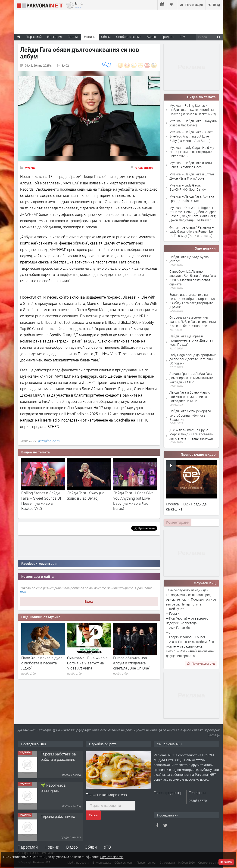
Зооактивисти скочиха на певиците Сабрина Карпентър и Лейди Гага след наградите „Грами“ (192, 301)
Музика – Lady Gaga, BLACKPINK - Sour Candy (188, 187)
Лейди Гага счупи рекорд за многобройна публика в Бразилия (190, 415)
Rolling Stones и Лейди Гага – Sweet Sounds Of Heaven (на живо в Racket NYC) (41, 501)
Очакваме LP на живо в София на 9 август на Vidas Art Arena (87, 663)
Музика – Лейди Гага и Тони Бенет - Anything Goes (191, 165)
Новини (90, 37)
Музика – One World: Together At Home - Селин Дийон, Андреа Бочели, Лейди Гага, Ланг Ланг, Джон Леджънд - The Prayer (193, 214)
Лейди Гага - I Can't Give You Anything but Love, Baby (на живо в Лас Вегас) (133, 501)
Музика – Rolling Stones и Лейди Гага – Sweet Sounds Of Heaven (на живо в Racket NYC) (193, 110)
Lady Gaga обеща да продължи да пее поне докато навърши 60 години (193, 359)
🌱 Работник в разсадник (53, 788)
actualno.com (49, 441)
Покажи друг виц (201, 663)
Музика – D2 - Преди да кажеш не (186, 506)
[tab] (178, 522)
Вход (89, 602)
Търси (93, 815)
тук (23, 591)
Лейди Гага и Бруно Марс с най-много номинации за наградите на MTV (190, 396)
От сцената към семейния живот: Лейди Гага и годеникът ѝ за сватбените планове (193, 322)
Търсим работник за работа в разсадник (58, 756)
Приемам (226, 862)
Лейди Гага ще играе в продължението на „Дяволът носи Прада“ (191, 340)
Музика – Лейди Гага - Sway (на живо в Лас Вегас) (193, 123)
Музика (30, 168)
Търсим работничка (58, 816)
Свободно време (129, 37)
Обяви (91, 847)
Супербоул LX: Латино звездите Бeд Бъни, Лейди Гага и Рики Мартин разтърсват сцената (193, 278)
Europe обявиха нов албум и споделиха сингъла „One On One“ (132, 663)
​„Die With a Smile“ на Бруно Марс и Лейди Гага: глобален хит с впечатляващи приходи (191, 434)
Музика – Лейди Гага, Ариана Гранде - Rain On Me (192, 198)
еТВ (107, 847)
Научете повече (112, 857)
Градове (168, 37)
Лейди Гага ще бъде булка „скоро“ (189, 259)
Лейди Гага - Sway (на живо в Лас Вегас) (86, 495)
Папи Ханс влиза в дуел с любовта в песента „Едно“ (42, 663)
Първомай (28, 847)
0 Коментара (144, 168)
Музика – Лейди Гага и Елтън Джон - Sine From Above (192, 176)
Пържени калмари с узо (106, 795)
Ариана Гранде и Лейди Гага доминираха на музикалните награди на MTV (191, 378)
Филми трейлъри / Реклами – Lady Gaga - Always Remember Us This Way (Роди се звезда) (192, 231)
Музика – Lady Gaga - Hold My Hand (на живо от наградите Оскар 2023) (192, 152)
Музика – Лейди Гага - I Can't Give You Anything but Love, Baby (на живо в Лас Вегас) (191, 136)
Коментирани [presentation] (178, 522)
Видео (72, 847)
